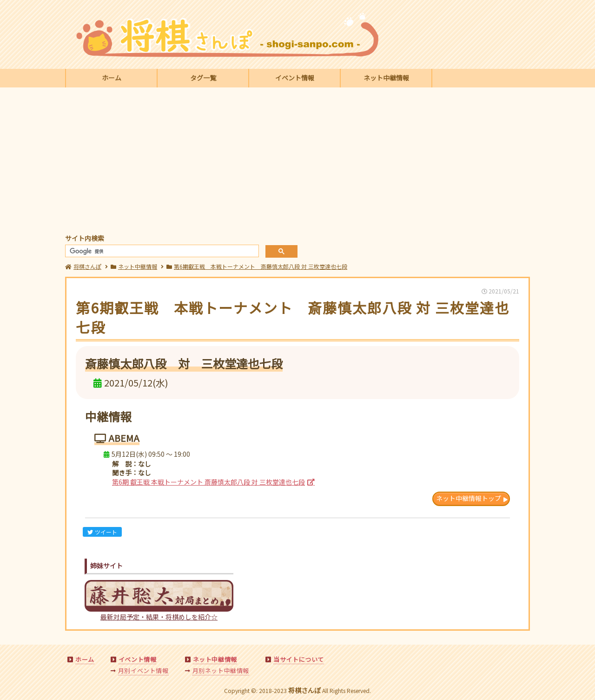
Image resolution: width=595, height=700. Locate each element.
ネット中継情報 (386, 78)
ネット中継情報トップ (469, 498)
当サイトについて (299, 659)
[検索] (161, 251)
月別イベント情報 (143, 670)
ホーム (112, 78)
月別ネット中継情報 (221, 670)
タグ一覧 (203, 78)
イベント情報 (295, 78)
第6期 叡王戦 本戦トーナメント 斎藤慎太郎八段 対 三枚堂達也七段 (208, 482)
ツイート (102, 532)
